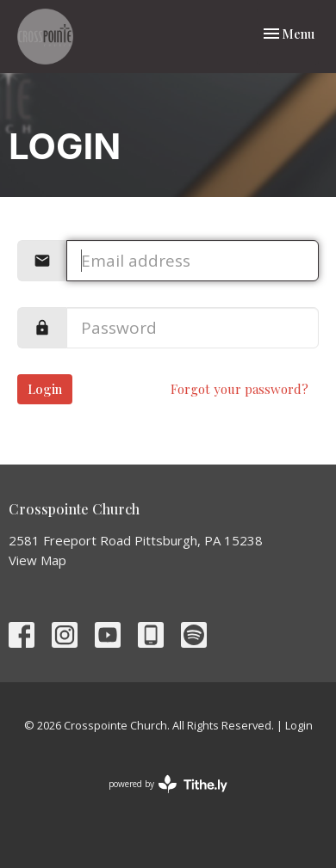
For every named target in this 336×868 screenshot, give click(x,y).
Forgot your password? (240, 389)
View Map (37, 560)
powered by (168, 784)
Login (45, 389)
